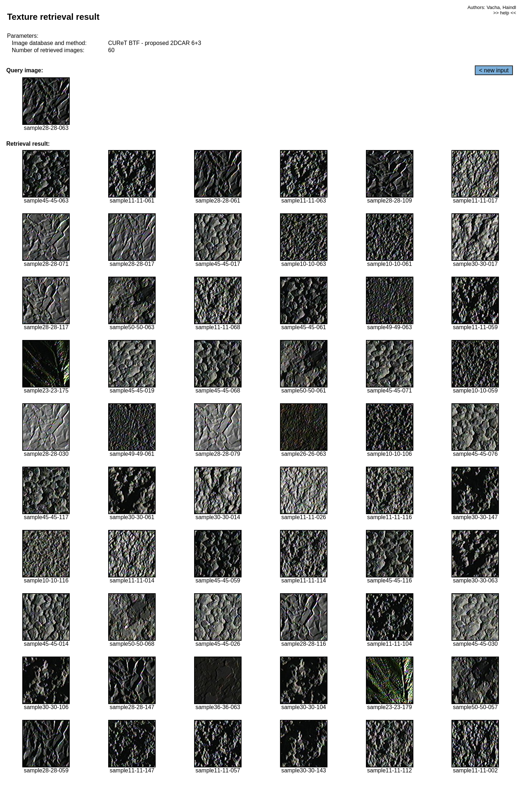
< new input (494, 70)
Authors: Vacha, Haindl (492, 7)
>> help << (505, 13)
